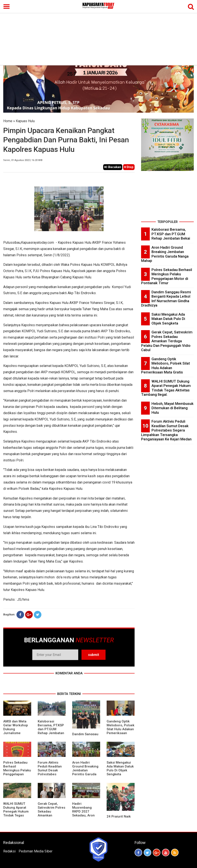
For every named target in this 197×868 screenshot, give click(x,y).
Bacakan (113, 167)
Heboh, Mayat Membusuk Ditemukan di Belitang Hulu (173, 408)
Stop (129, 167)
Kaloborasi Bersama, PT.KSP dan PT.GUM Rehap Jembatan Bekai (51, 729)
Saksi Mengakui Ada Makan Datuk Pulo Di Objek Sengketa (120, 768)
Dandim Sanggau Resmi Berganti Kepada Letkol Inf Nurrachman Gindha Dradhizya (166, 299)
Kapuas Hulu (25, 121)
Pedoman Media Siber (36, 851)
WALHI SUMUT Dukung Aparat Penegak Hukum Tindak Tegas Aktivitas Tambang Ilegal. (16, 813)
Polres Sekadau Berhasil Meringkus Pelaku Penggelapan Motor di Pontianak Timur (17, 772)
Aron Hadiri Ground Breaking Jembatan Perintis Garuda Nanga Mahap (85, 770)
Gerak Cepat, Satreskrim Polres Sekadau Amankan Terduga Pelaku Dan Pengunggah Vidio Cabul (51, 815)
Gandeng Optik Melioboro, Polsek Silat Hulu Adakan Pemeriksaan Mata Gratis (120, 729)
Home (8, 121)
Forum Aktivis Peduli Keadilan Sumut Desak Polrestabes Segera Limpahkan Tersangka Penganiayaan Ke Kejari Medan (166, 430)
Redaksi (9, 851)
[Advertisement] (98, 32)
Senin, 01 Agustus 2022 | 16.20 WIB (23, 160)
